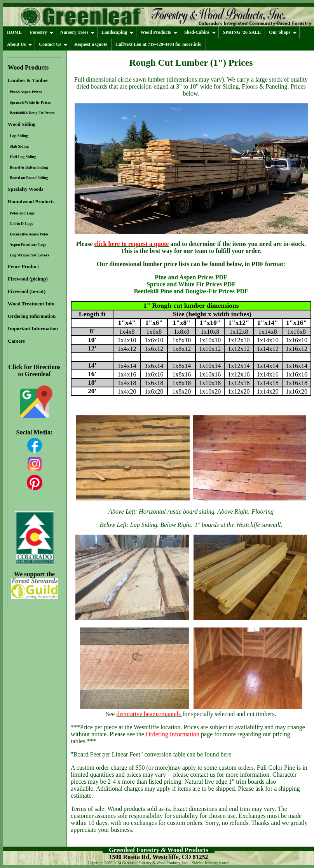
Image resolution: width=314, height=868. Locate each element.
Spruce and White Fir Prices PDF (191, 284)
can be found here (209, 754)
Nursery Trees (78, 32)
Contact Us (53, 44)
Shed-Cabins (200, 32)
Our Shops (283, 32)
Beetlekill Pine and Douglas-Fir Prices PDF (191, 291)
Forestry (42, 32)
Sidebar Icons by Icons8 (211, 863)
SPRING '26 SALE (242, 32)
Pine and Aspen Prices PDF (191, 277)
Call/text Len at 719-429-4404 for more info (159, 44)
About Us (20, 44)
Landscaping (118, 32)
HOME (14, 32)
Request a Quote (91, 44)
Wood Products (159, 32)
